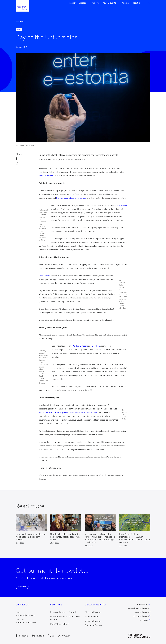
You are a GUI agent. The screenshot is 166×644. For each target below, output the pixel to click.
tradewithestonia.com (138, 608)
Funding (96, 3)
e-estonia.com (142, 612)
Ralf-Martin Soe (45, 413)
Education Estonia (93, 625)
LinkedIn (38, 636)
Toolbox (126, 3)
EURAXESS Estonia (60, 624)
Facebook (22, 636)
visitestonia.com (141, 616)
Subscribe (22, 587)
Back (20, 21)
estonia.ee (144, 620)
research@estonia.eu (26, 615)
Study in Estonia (93, 612)
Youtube (64, 636)
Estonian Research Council (63, 612)
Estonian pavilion (46, 176)
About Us (137, 3)
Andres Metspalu (80, 346)
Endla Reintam (44, 276)
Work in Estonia (92, 617)
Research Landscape (77, 3)
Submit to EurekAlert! (26, 623)
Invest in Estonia (93, 621)
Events (19, 29)
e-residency (143, 605)
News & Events (109, 3)
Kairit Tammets (121, 205)
